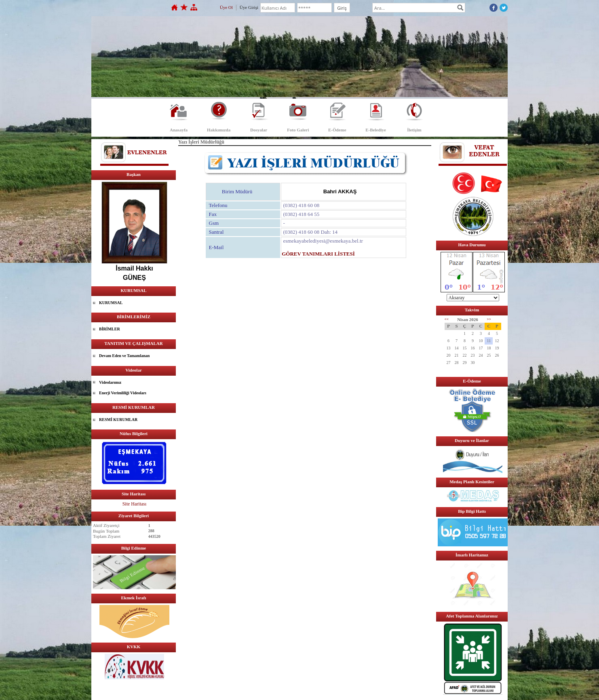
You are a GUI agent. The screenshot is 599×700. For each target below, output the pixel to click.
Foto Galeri (298, 130)
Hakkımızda (219, 130)
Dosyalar (259, 130)
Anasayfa (179, 130)
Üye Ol (226, 7)
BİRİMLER (110, 329)
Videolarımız (110, 382)
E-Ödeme (337, 130)
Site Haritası (135, 504)
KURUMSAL (111, 303)
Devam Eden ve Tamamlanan (124, 356)
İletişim (414, 130)
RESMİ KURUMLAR (118, 420)
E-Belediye (376, 130)
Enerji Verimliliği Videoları (123, 393)
